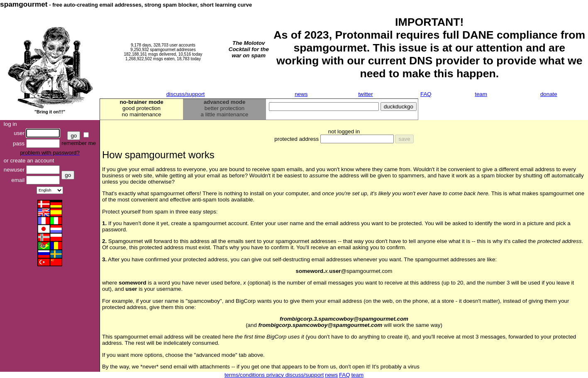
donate (549, 94)
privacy (276, 375)
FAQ (426, 94)
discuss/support (186, 94)
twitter (366, 94)
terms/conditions (245, 375)
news (301, 94)
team (481, 94)
